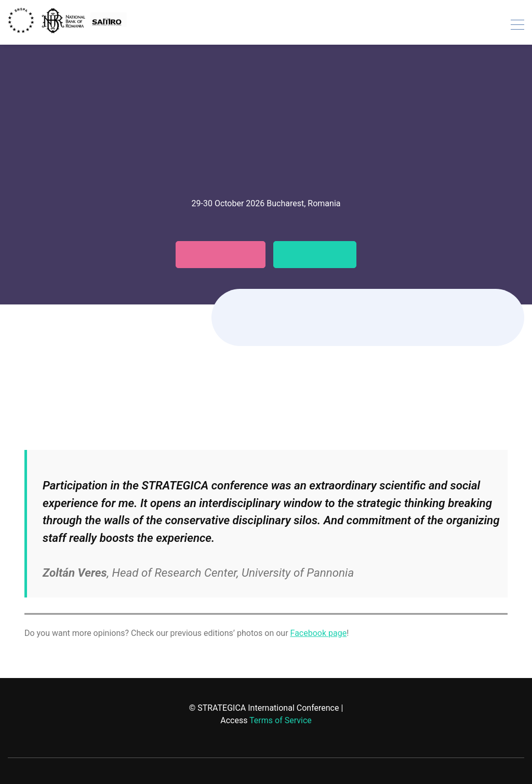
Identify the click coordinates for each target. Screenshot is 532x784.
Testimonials (322, 254)
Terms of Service (281, 720)
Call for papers (215, 254)
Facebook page (319, 633)
